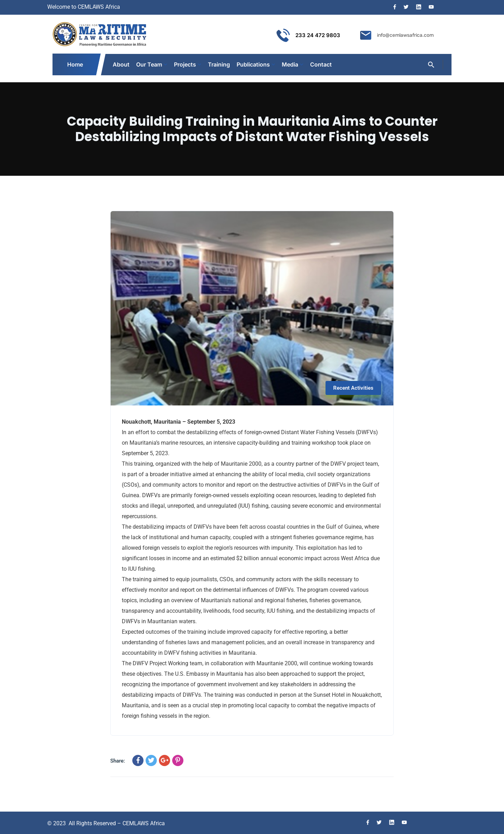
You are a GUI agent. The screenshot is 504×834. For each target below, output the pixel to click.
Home (75, 64)
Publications (253, 64)
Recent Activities (353, 388)
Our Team (149, 64)
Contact (321, 64)
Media (290, 64)
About (121, 64)
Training (219, 64)
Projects (185, 64)
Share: (118, 761)
